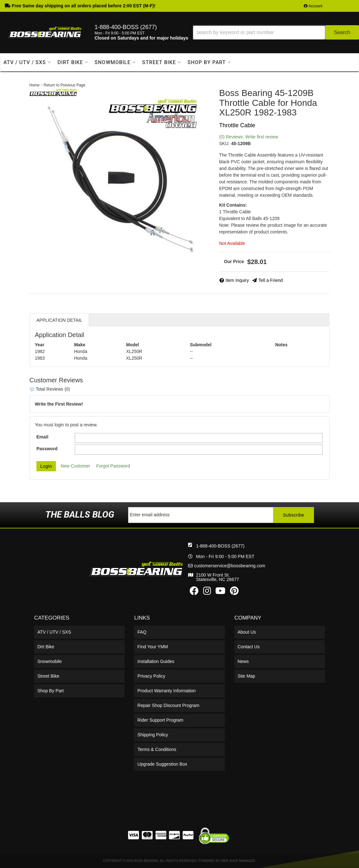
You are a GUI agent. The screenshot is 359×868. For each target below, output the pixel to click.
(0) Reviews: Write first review (249, 137)
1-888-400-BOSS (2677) (220, 546)
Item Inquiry (237, 280)
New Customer (76, 466)
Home (34, 85)
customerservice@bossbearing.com (230, 566)
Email (42, 437)
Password (47, 449)
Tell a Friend (271, 280)
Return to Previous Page (64, 85)
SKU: (224, 143)
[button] (276, 32)
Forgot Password (113, 466)
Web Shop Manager (238, 861)
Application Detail (59, 320)
